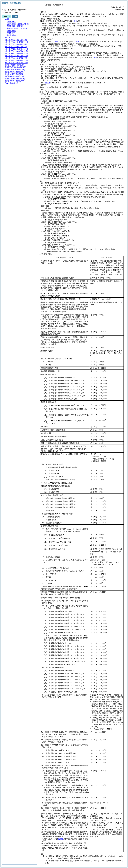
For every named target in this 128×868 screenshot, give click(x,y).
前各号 (48, 83)
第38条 (61, 839)
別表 (75, 21)
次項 (56, 42)
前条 (77, 42)
